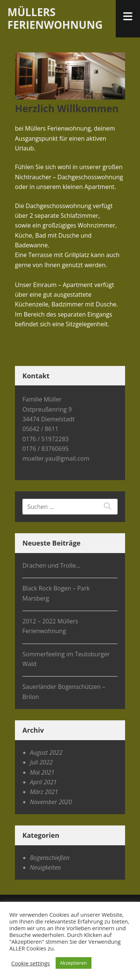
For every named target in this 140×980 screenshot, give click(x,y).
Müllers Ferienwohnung (55, 18)
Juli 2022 (41, 762)
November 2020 (51, 802)
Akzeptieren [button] (74, 963)
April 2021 (43, 782)
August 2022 (46, 752)
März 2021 (44, 792)
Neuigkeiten (45, 867)
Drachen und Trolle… (52, 565)
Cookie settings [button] (31, 963)
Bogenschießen (50, 858)
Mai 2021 (42, 772)
